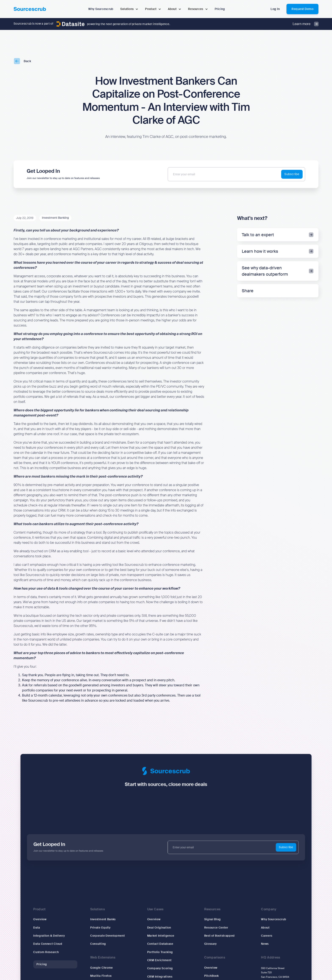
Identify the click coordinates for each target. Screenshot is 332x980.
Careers (265, 936)
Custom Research (48, 952)
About (263, 928)
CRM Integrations (160, 976)
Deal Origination (159, 928)
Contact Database (160, 944)
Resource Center (215, 928)
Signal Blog (212, 920)
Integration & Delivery (51, 936)
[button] (129, 9)
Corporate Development (109, 936)
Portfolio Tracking (160, 952)
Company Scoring (160, 968)
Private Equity (102, 928)
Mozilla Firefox (102, 975)
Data (39, 928)
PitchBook (211, 975)
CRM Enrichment (160, 960)
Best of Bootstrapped (219, 936)
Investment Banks (104, 920)
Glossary (210, 944)
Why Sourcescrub (271, 920)
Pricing (44, 964)
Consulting (99, 944)
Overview (42, 920)
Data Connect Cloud (50, 944)
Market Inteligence (161, 936)
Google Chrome (103, 967)
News (263, 944)
